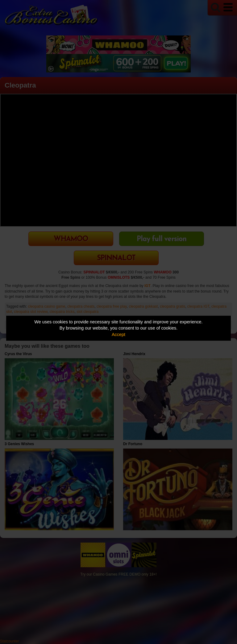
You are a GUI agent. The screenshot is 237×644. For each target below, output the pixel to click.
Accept (118, 334)
